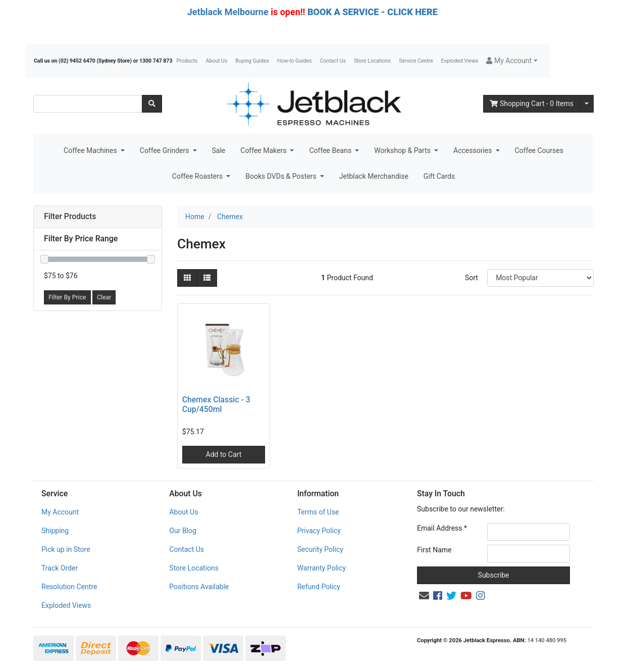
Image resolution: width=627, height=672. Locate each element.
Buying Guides (252, 61)
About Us (217, 61)
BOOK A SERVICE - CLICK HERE (373, 12)
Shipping (55, 531)
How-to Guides (295, 61)
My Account (60, 512)
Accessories (474, 150)
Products (187, 61)
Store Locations (372, 61)
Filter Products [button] (70, 217)
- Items (532, 104)
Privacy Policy (319, 531)
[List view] (207, 278)
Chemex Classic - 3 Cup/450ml (216, 404)
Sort (472, 278)
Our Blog (183, 531)
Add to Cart (224, 454)
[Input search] (88, 104)
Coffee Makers (264, 150)
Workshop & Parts (403, 150)
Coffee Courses (539, 150)
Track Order (60, 568)
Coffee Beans (331, 150)
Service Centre (416, 61)
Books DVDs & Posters (282, 176)
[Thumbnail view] (187, 278)
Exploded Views (460, 61)
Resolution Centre (69, 587)
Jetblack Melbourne (228, 12)
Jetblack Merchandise (374, 176)
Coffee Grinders (165, 150)
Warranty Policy (322, 568)
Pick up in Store (66, 549)
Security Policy (320, 549)
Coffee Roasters (198, 176)
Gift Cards (439, 176)
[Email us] (424, 596)
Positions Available (199, 587)
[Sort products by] (540, 278)
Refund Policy (319, 587)
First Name (434, 550)
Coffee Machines (91, 150)
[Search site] (152, 104)
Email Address (442, 528)
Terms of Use (318, 512)
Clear (104, 297)
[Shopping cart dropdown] (587, 104)
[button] (512, 61)
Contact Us (333, 61)
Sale (219, 150)
